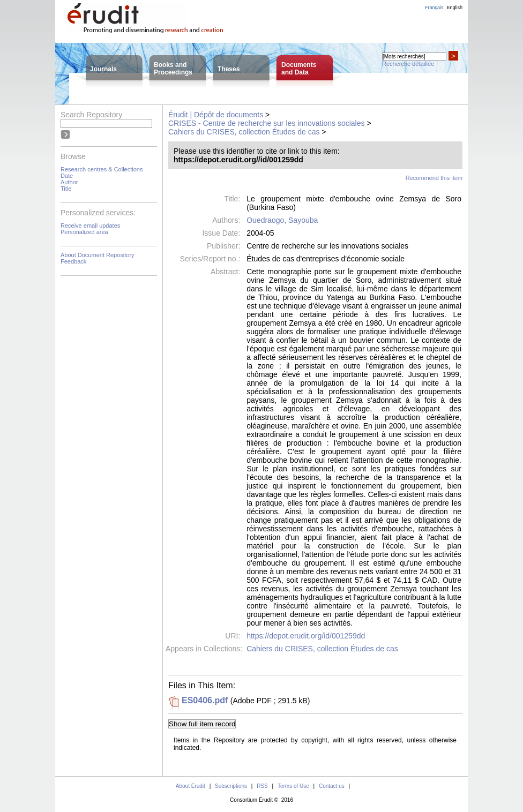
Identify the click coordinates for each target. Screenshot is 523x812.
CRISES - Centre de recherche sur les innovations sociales (267, 123)
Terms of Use (293, 786)
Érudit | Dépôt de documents (216, 115)
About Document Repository (98, 255)
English (454, 7)
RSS (262, 786)
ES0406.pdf (205, 700)
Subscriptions (231, 786)
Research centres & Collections (102, 169)
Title (66, 189)
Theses (229, 69)
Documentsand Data (299, 69)
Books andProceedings (173, 69)
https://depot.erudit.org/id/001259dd (306, 636)
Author (69, 182)
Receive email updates (90, 225)
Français (434, 7)
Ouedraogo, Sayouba (282, 220)
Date (67, 176)
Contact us (332, 786)
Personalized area (84, 232)
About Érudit (190, 786)
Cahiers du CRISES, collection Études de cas (244, 132)
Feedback (73, 261)
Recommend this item (434, 178)
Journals (103, 69)
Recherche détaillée (408, 64)
